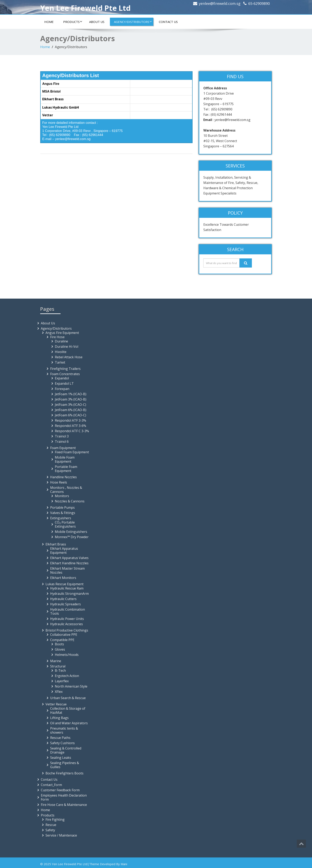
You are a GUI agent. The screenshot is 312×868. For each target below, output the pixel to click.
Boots (59, 644)
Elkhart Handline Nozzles (69, 563)
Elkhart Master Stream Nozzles (67, 570)
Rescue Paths (60, 738)
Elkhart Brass (56, 544)
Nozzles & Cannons (70, 501)
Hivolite (61, 352)
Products (73, 22)
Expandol (62, 378)
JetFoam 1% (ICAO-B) (71, 394)
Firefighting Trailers (65, 369)
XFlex (59, 692)
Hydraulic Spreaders (66, 604)
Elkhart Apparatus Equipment (64, 551)
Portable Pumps (62, 507)
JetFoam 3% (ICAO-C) (70, 405)
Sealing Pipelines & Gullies (65, 765)
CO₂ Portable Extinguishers (65, 524)
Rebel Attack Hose (69, 357)
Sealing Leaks (61, 758)
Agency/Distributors (133, 22)
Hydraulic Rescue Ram (67, 588)
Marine (56, 661)
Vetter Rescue (56, 704)
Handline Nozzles (63, 477)
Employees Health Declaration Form (64, 797)
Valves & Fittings (63, 513)
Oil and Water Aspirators (69, 723)
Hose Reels (59, 482)
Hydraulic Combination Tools (68, 611)
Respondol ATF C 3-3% (72, 431)
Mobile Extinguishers (71, 532)
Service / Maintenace (61, 835)
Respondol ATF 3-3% (70, 420)
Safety (50, 830)
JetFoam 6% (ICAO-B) (71, 410)
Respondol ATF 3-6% (70, 426)
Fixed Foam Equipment (72, 452)
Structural (58, 666)
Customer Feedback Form (60, 790)
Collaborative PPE (64, 635)
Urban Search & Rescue (68, 698)
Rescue (51, 825)
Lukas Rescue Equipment (64, 584)
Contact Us (168, 22)
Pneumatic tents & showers (64, 730)
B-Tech (60, 670)
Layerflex (62, 681)
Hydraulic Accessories (67, 624)
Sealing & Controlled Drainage (66, 750)
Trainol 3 (62, 436)
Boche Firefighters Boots (64, 773)
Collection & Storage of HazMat (68, 710)
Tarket (60, 362)
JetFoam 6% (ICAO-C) (70, 415)
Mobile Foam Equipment (65, 459)
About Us (97, 22)
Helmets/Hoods (67, 655)
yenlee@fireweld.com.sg (220, 3)
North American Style (71, 686)
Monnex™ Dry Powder (72, 537)
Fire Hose (57, 337)
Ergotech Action (67, 676)
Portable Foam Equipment (66, 469)
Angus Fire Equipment (62, 333)
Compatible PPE (62, 640)
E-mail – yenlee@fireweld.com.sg (66, 139)
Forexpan (62, 389)
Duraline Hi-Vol (67, 347)
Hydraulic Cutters (63, 599)
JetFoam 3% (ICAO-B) (71, 399)
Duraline (61, 341)
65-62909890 (259, 3)
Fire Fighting (55, 819)
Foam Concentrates (65, 374)
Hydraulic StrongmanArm (69, 594)
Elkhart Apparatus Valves (69, 558)
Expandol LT (64, 383)
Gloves (60, 649)
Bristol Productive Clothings (67, 630)
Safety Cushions (62, 743)
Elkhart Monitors (63, 578)
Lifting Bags (59, 718)
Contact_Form (51, 785)
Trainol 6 (62, 442)
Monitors (62, 496)
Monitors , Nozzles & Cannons (66, 490)
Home (49, 22)
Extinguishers (61, 518)
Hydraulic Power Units (67, 619)
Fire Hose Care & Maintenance (64, 805)
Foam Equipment (63, 448)
